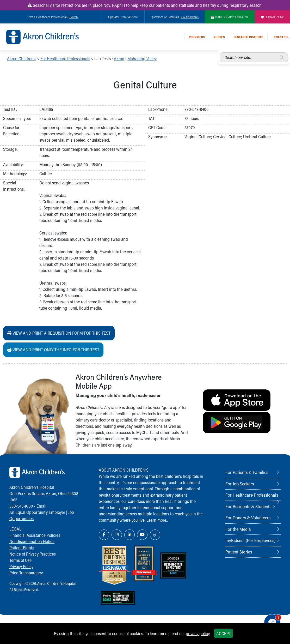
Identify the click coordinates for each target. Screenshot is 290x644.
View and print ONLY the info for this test (53, 350)
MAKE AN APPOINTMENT (230, 17)
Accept (224, 633)
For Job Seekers (240, 484)
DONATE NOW (272, 17)
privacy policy (198, 633)
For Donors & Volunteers (248, 517)
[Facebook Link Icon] (104, 535)
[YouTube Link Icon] (142, 535)
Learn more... (158, 520)
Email (41, 506)
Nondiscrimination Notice (32, 541)
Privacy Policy (21, 566)
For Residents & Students (248, 506)
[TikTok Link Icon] (155, 535)
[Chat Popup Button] (271, 621)
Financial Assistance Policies (35, 535)
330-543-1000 (21, 506)
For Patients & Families (247, 472)
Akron (119, 59)
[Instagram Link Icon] (117, 535)
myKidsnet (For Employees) (250, 540)
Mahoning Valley (142, 59)
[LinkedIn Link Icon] (129, 535)
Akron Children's (22, 59)
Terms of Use (20, 560)
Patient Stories (239, 552)
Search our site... (220, 53)
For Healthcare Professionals (65, 59)
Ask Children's (190, 17)
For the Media (238, 529)
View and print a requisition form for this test (59, 333)
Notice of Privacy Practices (33, 554)
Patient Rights (22, 548)
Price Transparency (26, 573)
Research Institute (248, 37)
